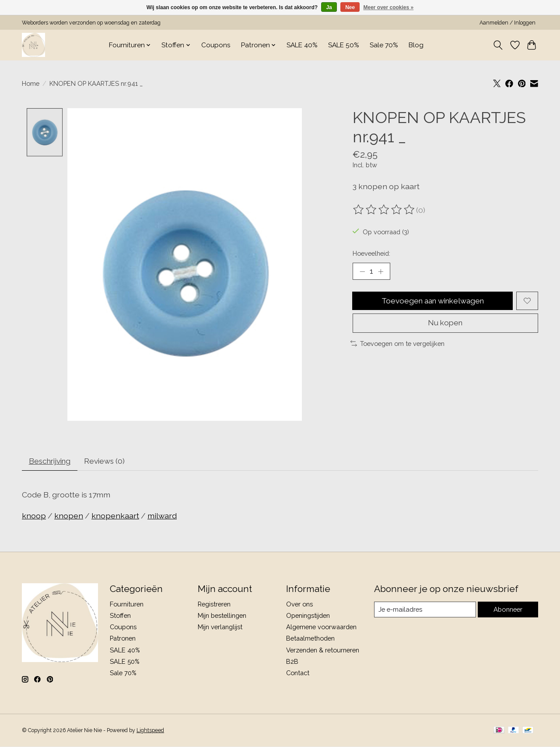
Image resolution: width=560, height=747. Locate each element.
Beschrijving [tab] (52, 462)
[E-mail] (425, 610)
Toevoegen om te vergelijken (397, 345)
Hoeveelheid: (371, 253)
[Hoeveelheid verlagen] (362, 271)
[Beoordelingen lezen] (385, 210)
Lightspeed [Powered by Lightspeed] (150, 731)
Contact (298, 674)
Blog (416, 45)
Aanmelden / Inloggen (507, 23)
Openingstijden (308, 616)
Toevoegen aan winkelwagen (432, 301)
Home (31, 83)
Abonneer (508, 611)
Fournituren (127, 605)
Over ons (299, 605)
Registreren (214, 605)
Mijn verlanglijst (220, 628)
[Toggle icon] (498, 45)
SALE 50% (344, 45)
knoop (34, 517)
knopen (69, 517)
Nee (350, 7)
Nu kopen (445, 325)
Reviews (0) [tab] (110, 462)
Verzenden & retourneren (323, 651)
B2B (292, 662)
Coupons (216, 45)
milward (162, 517)
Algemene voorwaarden (321, 628)
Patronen (123, 640)
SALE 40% (302, 45)
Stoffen (120, 616)
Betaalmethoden (310, 640)
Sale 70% (384, 45)
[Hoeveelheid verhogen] (381, 271)
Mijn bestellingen (222, 616)
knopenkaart (115, 517)
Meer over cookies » (389, 7)
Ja (329, 7)
